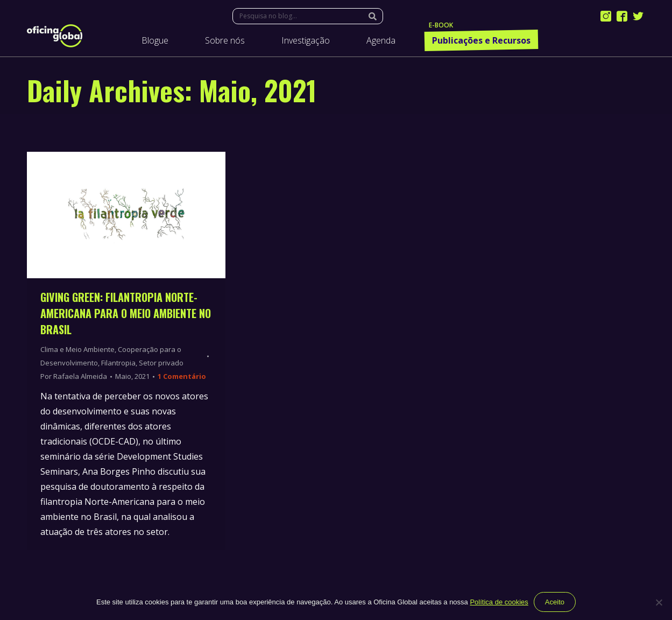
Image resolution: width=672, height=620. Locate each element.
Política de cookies (499, 602)
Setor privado (161, 363)
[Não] (659, 602)
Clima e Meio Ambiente (77, 349)
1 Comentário (182, 376)
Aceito (555, 602)
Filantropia (118, 363)
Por (74, 376)
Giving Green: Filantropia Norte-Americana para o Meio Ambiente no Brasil (126, 313)
